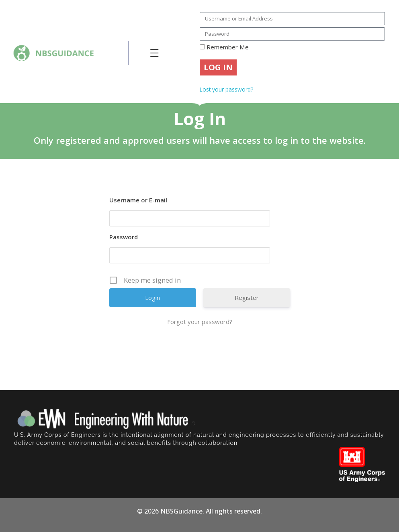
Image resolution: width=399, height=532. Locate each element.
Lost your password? (226, 89)
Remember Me (224, 47)
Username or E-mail (138, 200)
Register (247, 298)
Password (124, 237)
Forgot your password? (200, 322)
